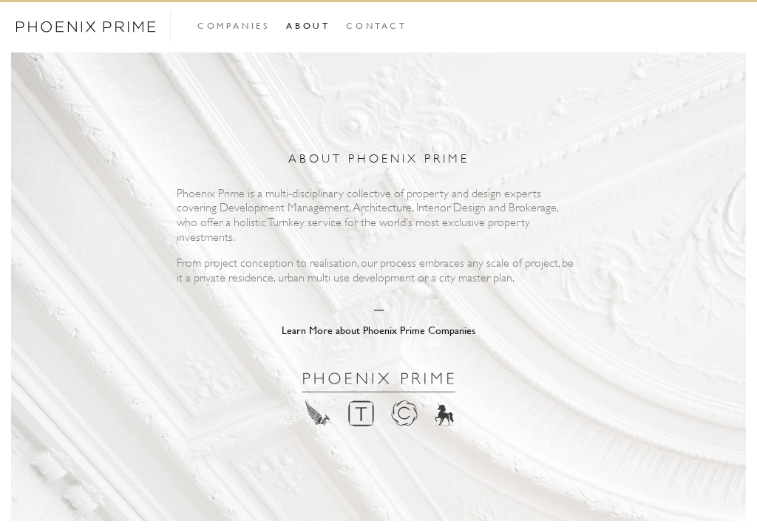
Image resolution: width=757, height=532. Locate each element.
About (308, 25)
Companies (234, 25)
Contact (376, 25)
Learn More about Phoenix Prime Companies (378, 330)
